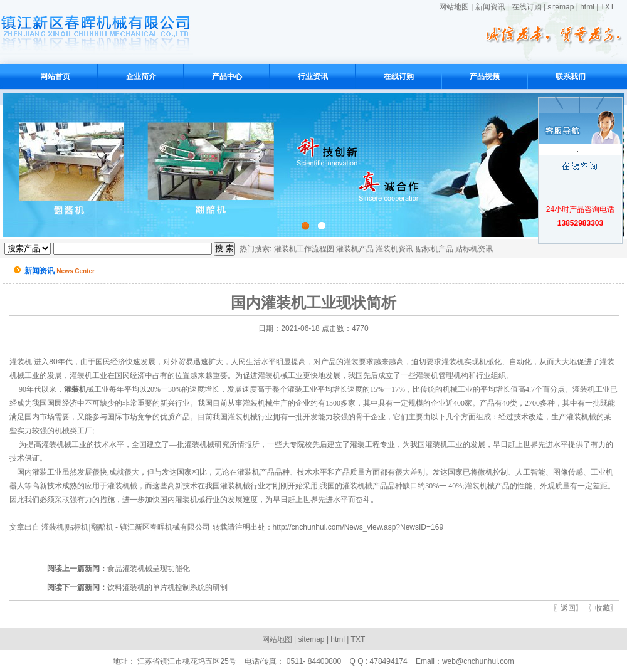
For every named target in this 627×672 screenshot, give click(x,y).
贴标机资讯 (474, 249)
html (587, 7)
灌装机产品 (355, 249)
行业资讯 (313, 76)
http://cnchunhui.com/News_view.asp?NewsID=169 (358, 527)
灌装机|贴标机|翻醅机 (77, 527)
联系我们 (571, 76)
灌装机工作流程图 (304, 249)
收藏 (603, 608)
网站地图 (454, 7)
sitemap (561, 7)
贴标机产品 (435, 249)
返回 (568, 608)
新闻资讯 (490, 7)
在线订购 (527, 7)
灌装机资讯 (394, 249)
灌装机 (21, 362)
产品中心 (227, 76)
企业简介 (141, 76)
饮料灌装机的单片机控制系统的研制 (137, 587)
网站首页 (55, 76)
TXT (607, 7)
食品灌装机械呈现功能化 (119, 569)
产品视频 (485, 76)
